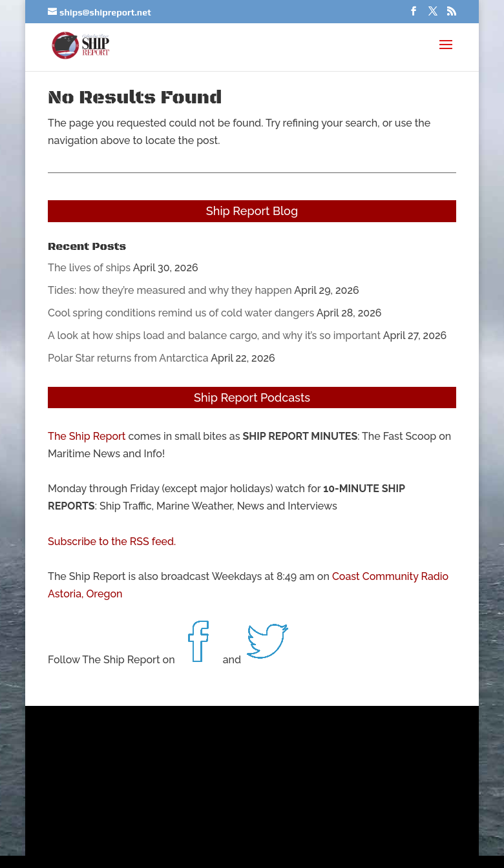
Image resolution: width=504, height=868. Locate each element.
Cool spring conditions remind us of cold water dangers (181, 313)
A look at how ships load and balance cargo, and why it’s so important (214, 336)
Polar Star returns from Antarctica (128, 358)
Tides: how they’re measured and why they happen (170, 290)
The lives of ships (89, 268)
